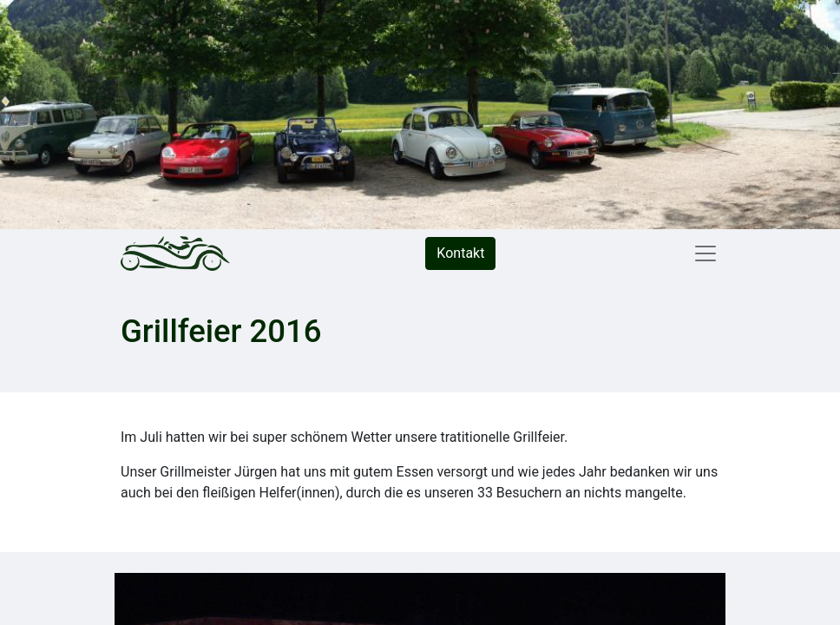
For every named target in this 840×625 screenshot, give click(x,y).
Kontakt (460, 253)
